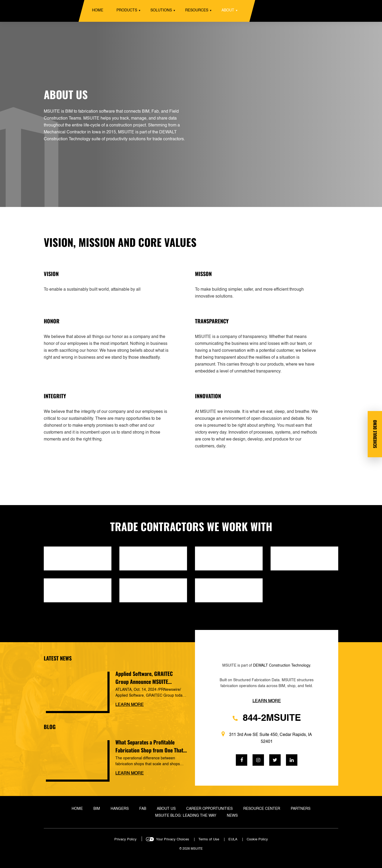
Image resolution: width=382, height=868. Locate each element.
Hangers (120, 809)
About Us (166, 809)
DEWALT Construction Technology (282, 666)
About (228, 10)
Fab (143, 809)
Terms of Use (209, 839)
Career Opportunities (209, 809)
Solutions (161, 10)
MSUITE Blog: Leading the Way (186, 816)
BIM (97, 809)
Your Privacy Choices (173, 839)
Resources (197, 10)
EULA (233, 839)
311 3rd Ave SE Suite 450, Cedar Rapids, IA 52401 (267, 738)
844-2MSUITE (267, 718)
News (232, 816)
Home (98, 10)
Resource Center (262, 809)
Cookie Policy (257, 839)
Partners (301, 809)
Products (127, 10)
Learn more (130, 705)
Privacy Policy (125, 839)
